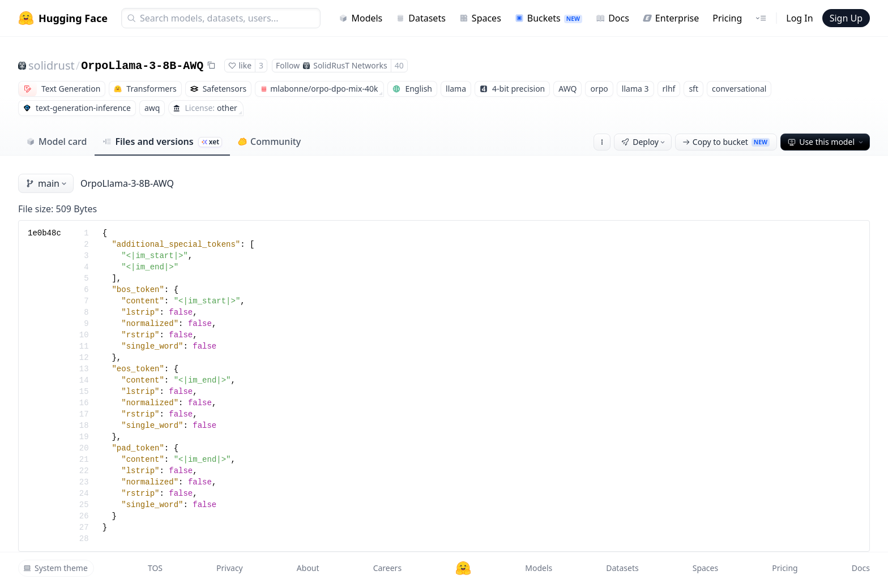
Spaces (480, 18)
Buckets (548, 18)
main (47, 183)
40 (399, 65)
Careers (387, 568)
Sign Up (846, 18)
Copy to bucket (726, 142)
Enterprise (671, 18)
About (308, 568)
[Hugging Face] (463, 568)
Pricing (727, 18)
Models (360, 18)
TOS (155, 568)
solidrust (52, 65)
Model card (56, 141)
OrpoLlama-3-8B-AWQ (142, 66)
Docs (612, 18)
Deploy (644, 142)
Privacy (230, 568)
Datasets (421, 18)
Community (269, 141)
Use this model (826, 142)
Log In (799, 18)
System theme (55, 568)
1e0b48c (44, 233)
